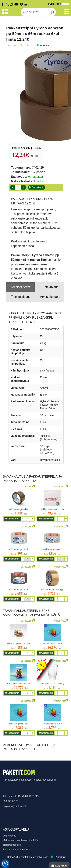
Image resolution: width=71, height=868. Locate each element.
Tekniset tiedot (20, 287)
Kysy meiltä (59, 866)
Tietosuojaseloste (12, 845)
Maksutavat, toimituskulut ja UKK (21, 840)
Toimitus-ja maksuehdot (16, 849)
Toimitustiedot (20, 297)
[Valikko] (67, 13)
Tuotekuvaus (50, 287)
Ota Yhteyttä (10, 836)
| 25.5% (31, 148)
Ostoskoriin (37, 187)
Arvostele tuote (50, 297)
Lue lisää (40, 181)
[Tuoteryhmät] (5, 13)
